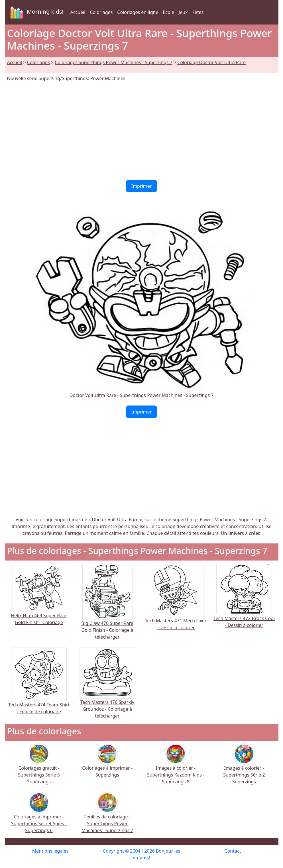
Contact (233, 851)
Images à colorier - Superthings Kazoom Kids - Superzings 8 (176, 768)
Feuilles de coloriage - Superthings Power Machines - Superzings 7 (107, 816)
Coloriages (101, 12)
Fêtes (198, 12)
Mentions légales (50, 851)
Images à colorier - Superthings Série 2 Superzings (244, 768)
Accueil (78, 12)
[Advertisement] (142, 131)
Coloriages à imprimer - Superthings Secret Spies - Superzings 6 (39, 816)
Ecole (168, 12)
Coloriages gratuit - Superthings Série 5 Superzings (39, 768)
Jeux (183, 12)
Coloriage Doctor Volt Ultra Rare (211, 62)
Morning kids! (36, 12)
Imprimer (142, 186)
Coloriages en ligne (138, 12)
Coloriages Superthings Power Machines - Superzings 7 (114, 62)
